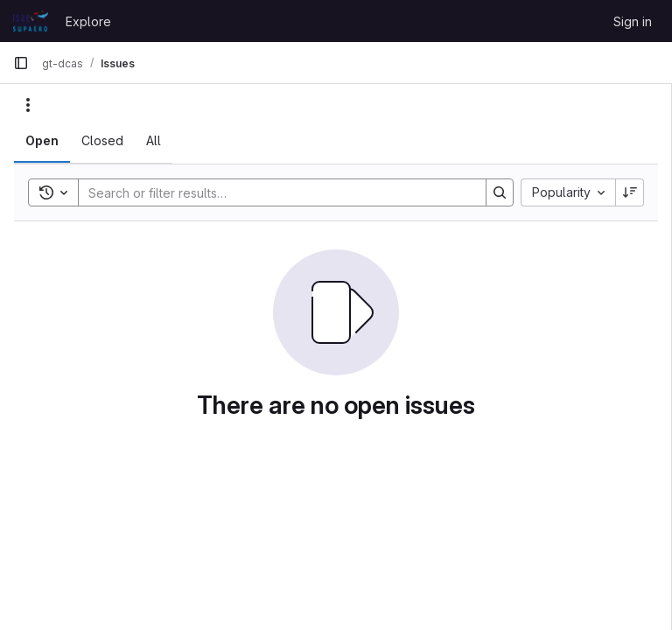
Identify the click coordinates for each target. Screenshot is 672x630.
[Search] (273, 192)
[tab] (42, 141)
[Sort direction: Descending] (630, 192)
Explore (88, 21)
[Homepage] (31, 21)
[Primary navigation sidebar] (21, 63)
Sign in (633, 21)
